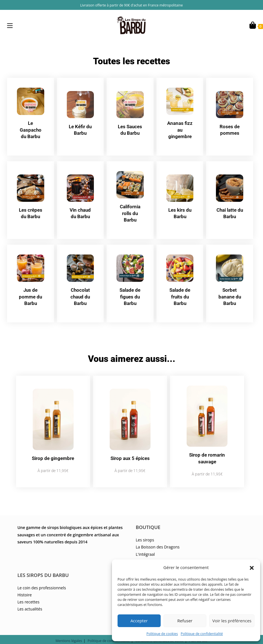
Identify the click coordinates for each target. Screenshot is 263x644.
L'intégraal (145, 544)
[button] (252, 567)
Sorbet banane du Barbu (230, 294)
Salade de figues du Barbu (130, 294)
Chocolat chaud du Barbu (80, 294)
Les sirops (145, 529)
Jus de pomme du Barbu (31, 294)
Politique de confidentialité (202, 634)
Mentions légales (69, 630)
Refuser (185, 621)
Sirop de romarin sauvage (207, 451)
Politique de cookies (162, 634)
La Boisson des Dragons (158, 536)
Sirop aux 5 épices (130, 451)
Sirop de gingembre (53, 451)
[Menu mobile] (10, 26)
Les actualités (30, 598)
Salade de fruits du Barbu (180, 294)
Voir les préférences (232, 621)
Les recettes (28, 591)
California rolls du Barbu (130, 212)
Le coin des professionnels (42, 577)
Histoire (25, 584)
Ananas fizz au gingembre (180, 129)
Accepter (139, 621)
